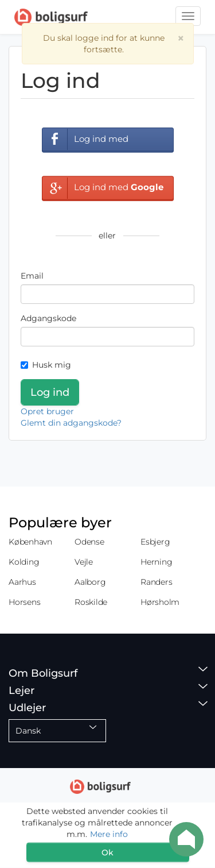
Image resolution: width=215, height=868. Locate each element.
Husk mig (46, 365)
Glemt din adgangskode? (71, 423)
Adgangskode (48, 318)
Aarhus (22, 582)
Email (32, 276)
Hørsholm (160, 602)
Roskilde (91, 602)
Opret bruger (47, 411)
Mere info (109, 834)
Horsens (24, 602)
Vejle (84, 562)
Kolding (24, 562)
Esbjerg (155, 542)
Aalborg (90, 582)
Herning (156, 562)
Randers (156, 582)
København (30, 542)
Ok (107, 852)
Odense (89, 542)
